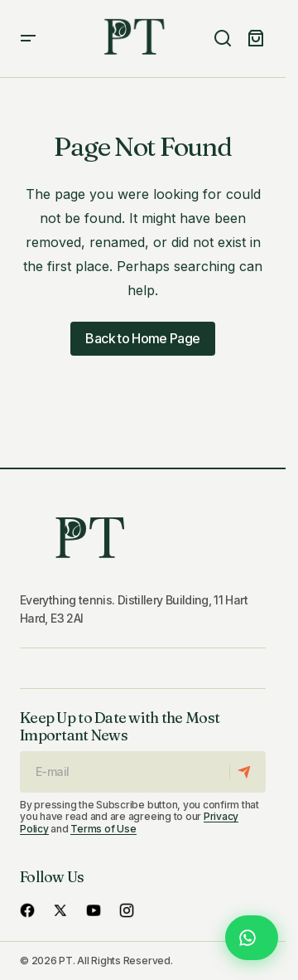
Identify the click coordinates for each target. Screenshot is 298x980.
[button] (28, 39)
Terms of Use (103, 829)
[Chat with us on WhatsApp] (252, 938)
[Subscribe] (247, 772)
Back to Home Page (142, 338)
